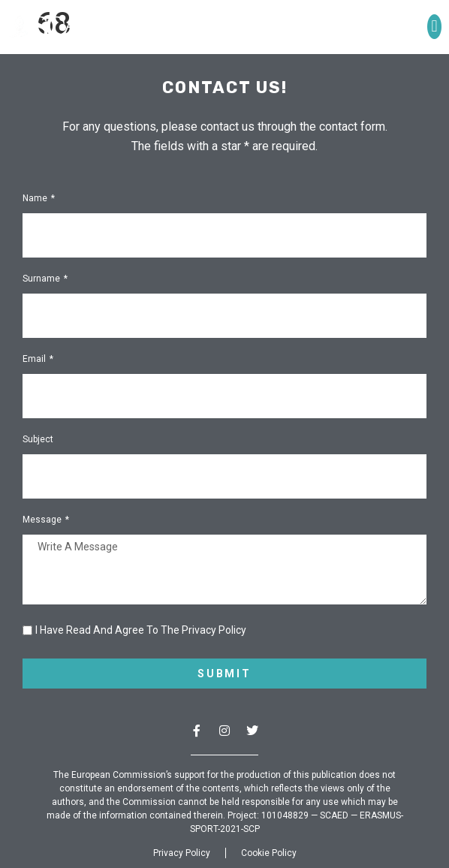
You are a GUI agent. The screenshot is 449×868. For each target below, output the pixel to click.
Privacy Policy (182, 853)
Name (36, 199)
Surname (42, 279)
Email (35, 359)
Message (43, 520)
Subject (38, 440)
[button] (434, 27)
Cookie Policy (269, 853)
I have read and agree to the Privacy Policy (141, 630)
